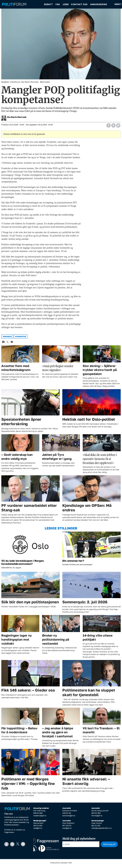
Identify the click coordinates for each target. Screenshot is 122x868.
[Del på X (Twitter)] (113, 126)
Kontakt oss (79, 5)
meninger (7, 338)
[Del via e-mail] (118, 126)
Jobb (66, 5)
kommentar (20, 338)
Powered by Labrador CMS (61, 864)
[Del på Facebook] (108, 126)
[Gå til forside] (21, 5)
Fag (58, 5)
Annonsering (99, 5)
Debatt (48, 5)
